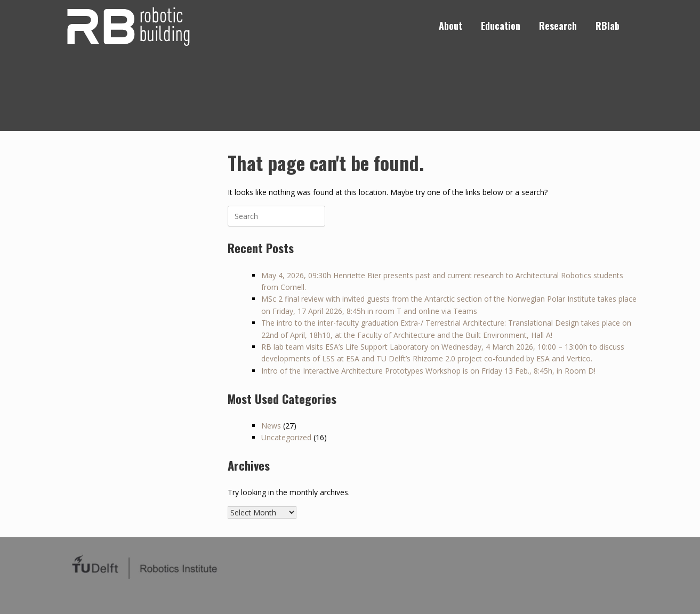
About (450, 26)
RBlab (608, 26)
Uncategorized (286, 437)
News (271, 426)
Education (501, 26)
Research (558, 26)
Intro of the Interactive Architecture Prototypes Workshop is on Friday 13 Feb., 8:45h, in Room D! (428, 371)
